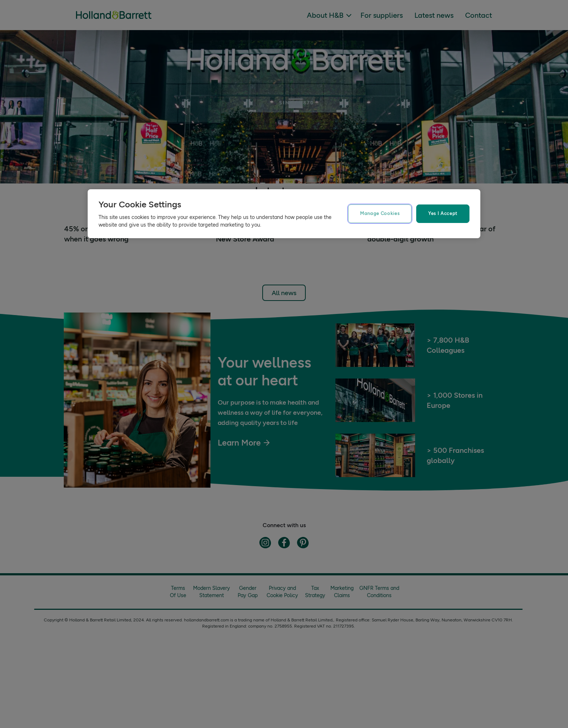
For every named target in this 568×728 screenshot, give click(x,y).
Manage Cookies (380, 213)
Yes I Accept (443, 213)
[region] (284, 214)
